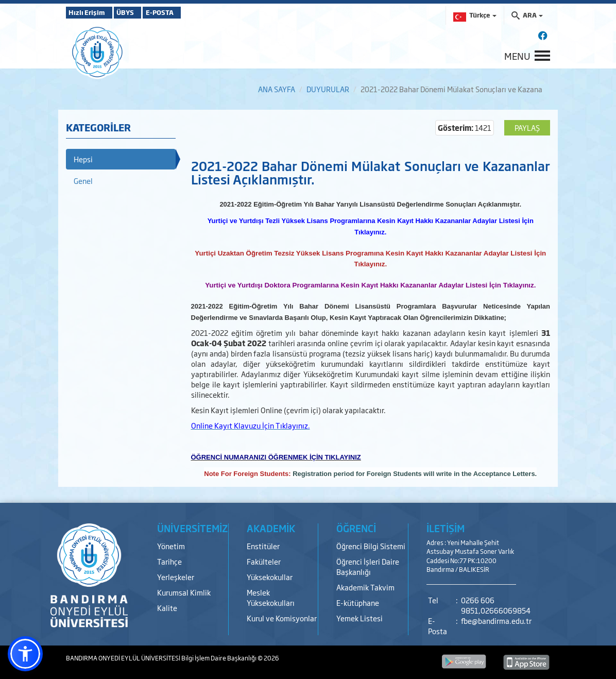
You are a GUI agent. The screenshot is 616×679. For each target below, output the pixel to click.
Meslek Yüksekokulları (271, 597)
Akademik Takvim (365, 587)
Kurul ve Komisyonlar (282, 618)
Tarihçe (169, 561)
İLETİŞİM (446, 528)
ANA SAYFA (277, 89)
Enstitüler (263, 546)
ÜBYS (142, 12)
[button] (25, 654)
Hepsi (83, 159)
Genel (83, 181)
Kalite (167, 608)
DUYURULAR (328, 89)
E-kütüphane (358, 602)
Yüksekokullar (270, 577)
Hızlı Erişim (91, 12)
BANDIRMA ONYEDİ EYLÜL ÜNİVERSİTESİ (124, 658)
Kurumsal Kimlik (184, 592)
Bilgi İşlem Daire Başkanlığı (219, 658)
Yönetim (171, 546)
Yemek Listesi (360, 618)
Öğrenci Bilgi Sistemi (371, 546)
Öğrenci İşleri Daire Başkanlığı (368, 566)
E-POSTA (190, 12)
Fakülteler (264, 561)
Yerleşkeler (176, 577)
